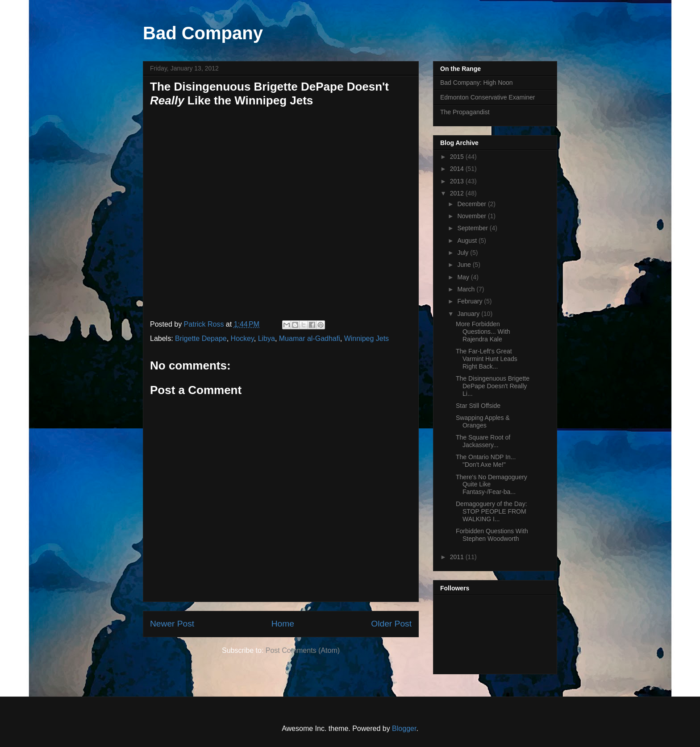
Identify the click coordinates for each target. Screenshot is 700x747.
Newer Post (172, 624)
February (471, 301)
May (464, 277)
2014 (458, 169)
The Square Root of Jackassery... (483, 441)
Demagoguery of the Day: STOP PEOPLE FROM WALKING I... (492, 511)
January (469, 314)
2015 (458, 157)
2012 (458, 193)
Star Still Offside (478, 406)
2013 (458, 181)
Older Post (391, 624)
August (468, 241)
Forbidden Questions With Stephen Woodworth (492, 535)
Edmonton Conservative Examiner (487, 97)
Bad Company (203, 33)
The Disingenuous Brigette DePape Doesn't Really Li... (493, 386)
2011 (458, 557)
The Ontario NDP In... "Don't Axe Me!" (486, 461)
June (465, 265)
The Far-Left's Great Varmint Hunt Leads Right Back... (487, 359)
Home (283, 624)
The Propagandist (465, 112)
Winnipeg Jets (367, 338)
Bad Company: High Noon (477, 83)
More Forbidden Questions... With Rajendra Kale (483, 332)
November (472, 216)
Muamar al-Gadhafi (310, 338)
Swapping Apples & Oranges (483, 421)
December (472, 204)
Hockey (242, 338)
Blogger (404, 728)
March (467, 289)
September (473, 228)
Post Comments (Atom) (303, 650)
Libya (267, 338)
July (464, 253)
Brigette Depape (201, 338)
